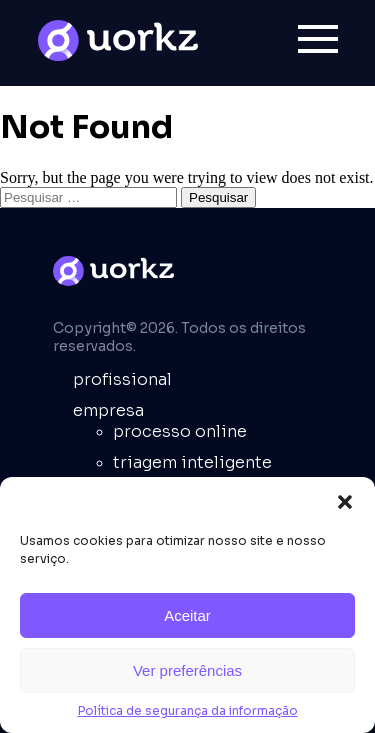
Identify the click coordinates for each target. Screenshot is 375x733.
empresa (108, 410)
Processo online (180, 431)
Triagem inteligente (192, 462)
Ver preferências (187, 670)
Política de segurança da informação (188, 710)
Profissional (122, 379)
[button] (345, 502)
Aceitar (187, 615)
